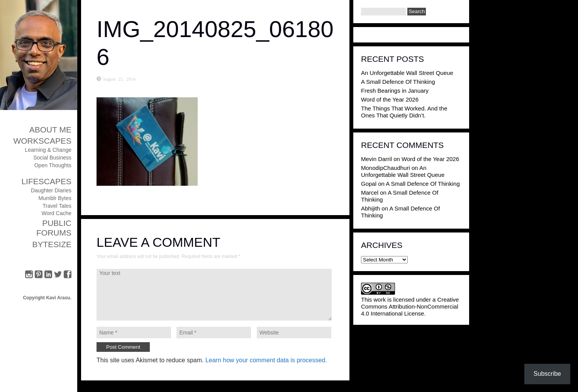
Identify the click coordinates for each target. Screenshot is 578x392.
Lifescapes (46, 181)
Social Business (52, 158)
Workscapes (42, 141)
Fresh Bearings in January (395, 91)
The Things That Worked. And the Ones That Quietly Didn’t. (404, 112)
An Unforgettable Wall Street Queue (407, 73)
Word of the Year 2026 (390, 99)
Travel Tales (57, 206)
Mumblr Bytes (55, 198)
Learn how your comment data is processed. (266, 360)
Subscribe (547, 374)
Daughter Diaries (51, 190)
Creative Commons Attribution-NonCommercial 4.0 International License (410, 306)
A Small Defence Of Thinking (398, 82)
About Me (50, 130)
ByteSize (52, 244)
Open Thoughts (53, 165)
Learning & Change (48, 150)
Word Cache (56, 213)
